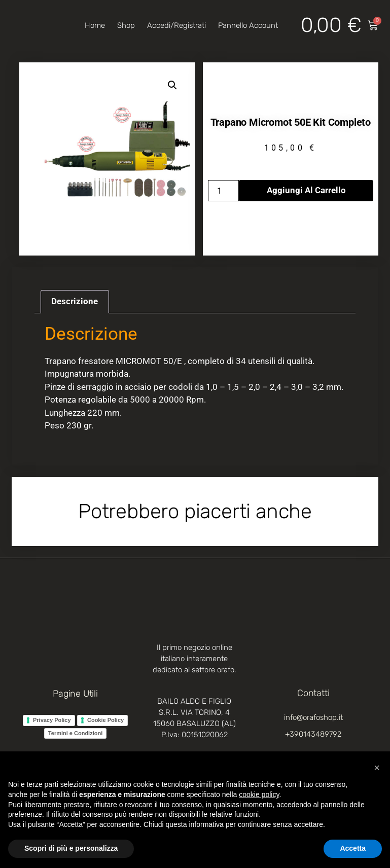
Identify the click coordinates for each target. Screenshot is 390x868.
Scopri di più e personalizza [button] (71, 848)
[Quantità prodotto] (224, 191)
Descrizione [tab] (75, 301)
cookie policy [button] (259, 794)
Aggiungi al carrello (306, 190)
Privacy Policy (52, 720)
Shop (126, 25)
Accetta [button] (353, 848)
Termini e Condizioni (75, 733)
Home (95, 25)
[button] (172, 85)
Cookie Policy (105, 720)
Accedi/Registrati (176, 25)
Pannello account (248, 25)
